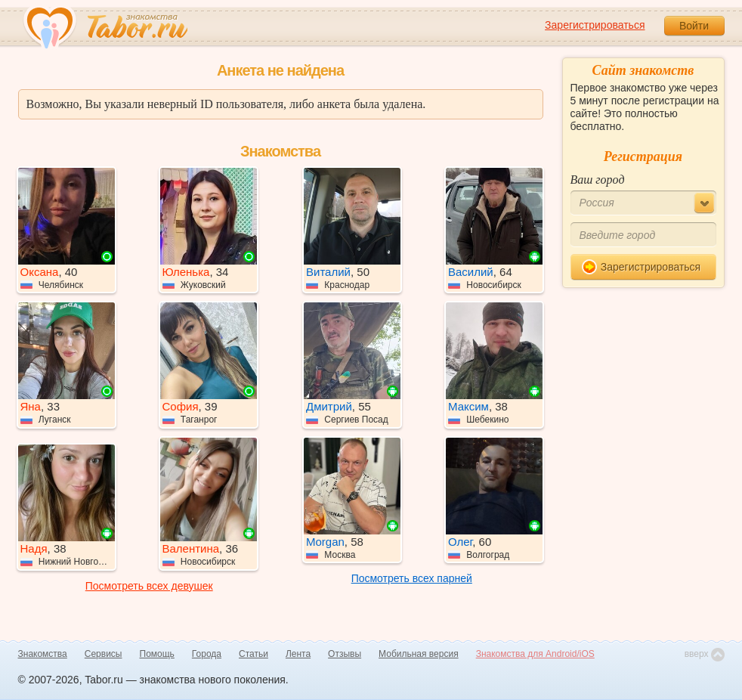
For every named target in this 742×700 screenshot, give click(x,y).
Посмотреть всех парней (412, 578)
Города (207, 654)
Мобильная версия (419, 654)
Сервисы (104, 654)
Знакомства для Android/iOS (535, 654)
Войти (694, 26)
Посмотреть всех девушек (149, 586)
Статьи (254, 654)
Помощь (157, 654)
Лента (298, 654)
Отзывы (345, 654)
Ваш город (598, 180)
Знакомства (43, 654)
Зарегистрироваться (595, 25)
